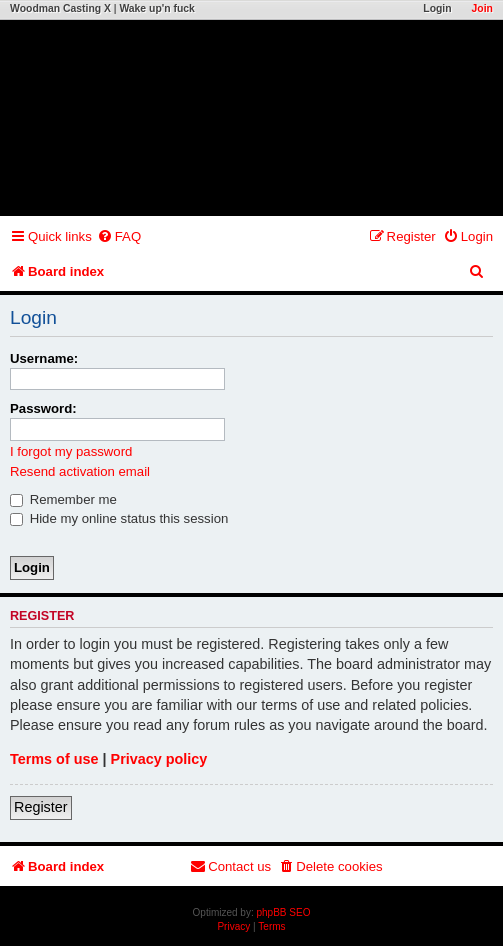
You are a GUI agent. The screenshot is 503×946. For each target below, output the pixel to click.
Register (41, 807)
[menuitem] (119, 236)
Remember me (63, 499)
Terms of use (54, 759)
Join (482, 8)
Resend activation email (80, 471)
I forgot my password (71, 451)
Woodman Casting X (60, 8)
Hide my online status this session (119, 518)
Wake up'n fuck (156, 8)
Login (437, 8)
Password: (43, 408)
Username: (44, 358)
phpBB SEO (284, 912)
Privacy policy (159, 759)
